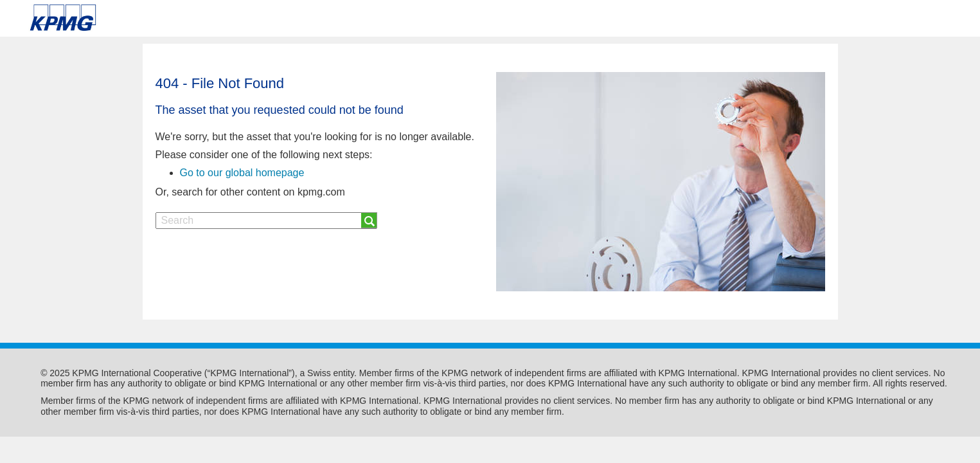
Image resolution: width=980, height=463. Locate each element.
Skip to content (139, 18)
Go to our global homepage (242, 173)
